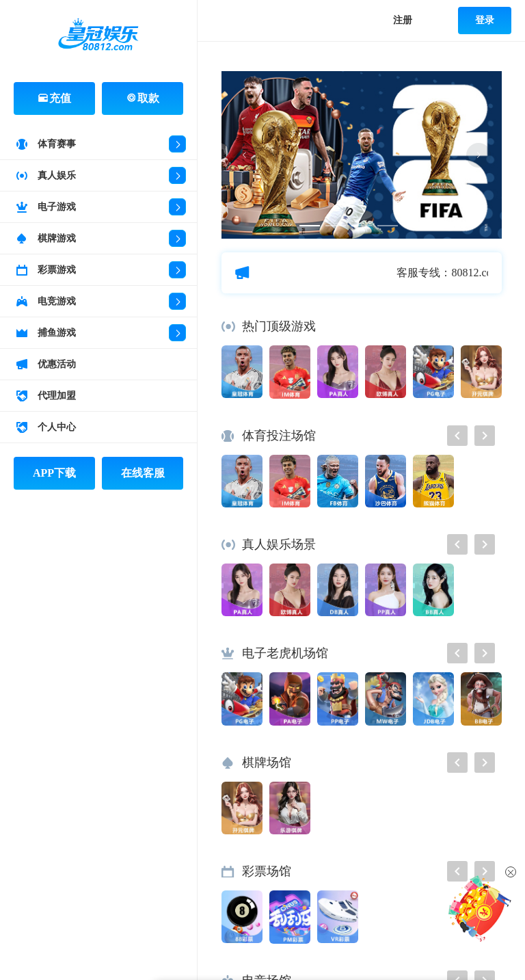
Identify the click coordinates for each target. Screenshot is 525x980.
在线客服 (143, 473)
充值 (55, 98)
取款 (143, 98)
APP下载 (54, 473)
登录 (485, 20)
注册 (403, 20)
